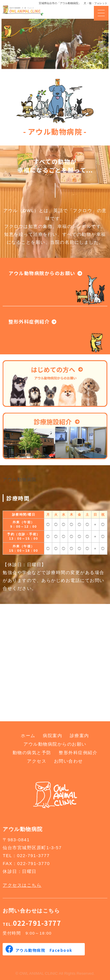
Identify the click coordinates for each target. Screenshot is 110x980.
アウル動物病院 (20, 479)
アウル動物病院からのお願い (42, 273)
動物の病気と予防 (32, 753)
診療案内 (79, 736)
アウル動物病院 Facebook (44, 950)
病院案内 (53, 736)
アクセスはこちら (22, 885)
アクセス (37, 761)
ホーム (28, 736)
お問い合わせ (68, 761)
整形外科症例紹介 (29, 321)
